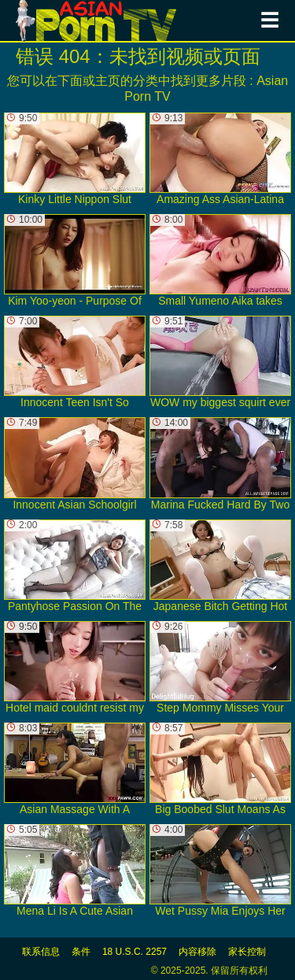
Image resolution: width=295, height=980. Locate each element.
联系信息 (41, 952)
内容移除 (197, 952)
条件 (81, 952)
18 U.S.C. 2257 (135, 952)
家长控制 (247, 952)
